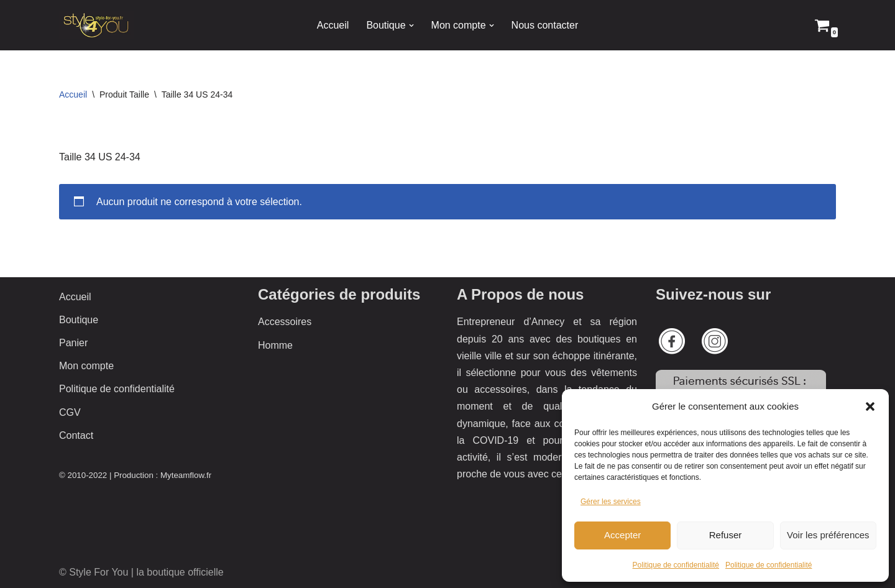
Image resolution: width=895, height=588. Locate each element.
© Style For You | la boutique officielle (141, 572)
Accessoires (285, 322)
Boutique (79, 320)
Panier (73, 343)
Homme (275, 345)
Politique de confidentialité (676, 565)
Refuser (726, 535)
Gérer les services (611, 502)
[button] (870, 407)
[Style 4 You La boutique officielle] (96, 25)
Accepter (622, 535)
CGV (70, 412)
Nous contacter (545, 25)
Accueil (333, 25)
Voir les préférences (828, 535)
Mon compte (86, 366)
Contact (76, 435)
